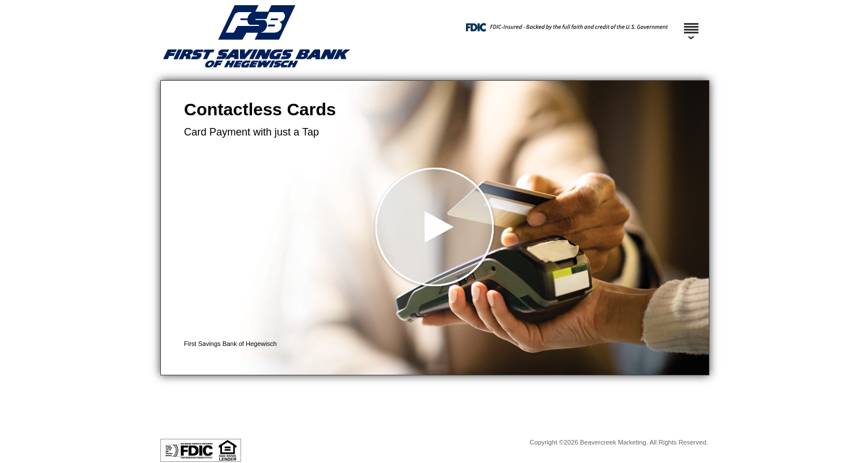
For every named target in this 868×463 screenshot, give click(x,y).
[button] (435, 228)
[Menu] (691, 23)
